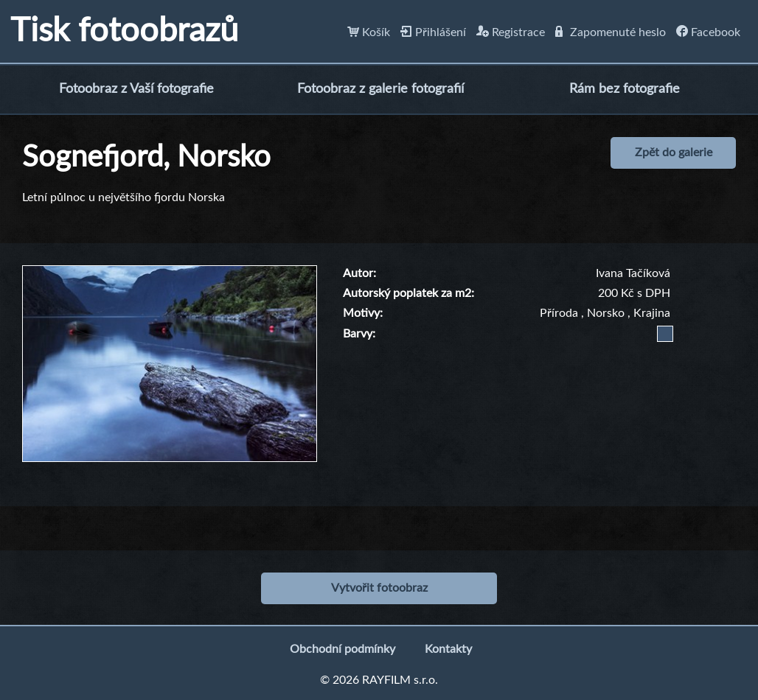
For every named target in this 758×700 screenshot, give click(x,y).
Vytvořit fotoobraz (379, 588)
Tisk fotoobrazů (124, 31)
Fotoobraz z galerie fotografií (380, 89)
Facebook (708, 32)
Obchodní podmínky (343, 649)
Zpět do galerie (674, 153)
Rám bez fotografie (625, 89)
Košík (369, 32)
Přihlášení (433, 32)
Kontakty (448, 649)
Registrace (511, 32)
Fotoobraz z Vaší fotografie (136, 89)
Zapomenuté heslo (611, 32)
